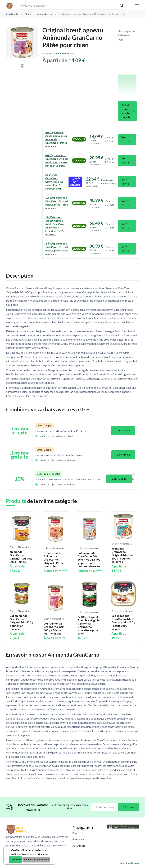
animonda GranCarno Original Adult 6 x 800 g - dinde (21, 557)
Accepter (15, 859)
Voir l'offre (125, 139)
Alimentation (45, 14)
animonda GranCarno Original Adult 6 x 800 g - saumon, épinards (123, 555)
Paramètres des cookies (36, 859)
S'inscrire (128, 807)
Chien (28, 14)
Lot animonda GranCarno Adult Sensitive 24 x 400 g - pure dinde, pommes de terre (89, 560)
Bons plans (78, 839)
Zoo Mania (12, 14)
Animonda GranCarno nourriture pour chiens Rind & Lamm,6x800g (54, 182)
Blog (75, 833)
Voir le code (119, 479)
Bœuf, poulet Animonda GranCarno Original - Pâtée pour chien (54, 560)
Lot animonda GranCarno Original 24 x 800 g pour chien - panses (21, 622)
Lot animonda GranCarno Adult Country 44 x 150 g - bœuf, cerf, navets (123, 622)
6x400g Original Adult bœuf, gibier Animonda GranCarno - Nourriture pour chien (89, 625)
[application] (127, 72)
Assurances (79, 846)
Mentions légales (130, 863)
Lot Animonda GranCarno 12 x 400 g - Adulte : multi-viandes (54, 628)
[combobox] (69, 6)
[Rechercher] (122, 6)
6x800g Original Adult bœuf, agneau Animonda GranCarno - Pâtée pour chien (56, 139)
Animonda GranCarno (64, 53)
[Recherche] (69, 6)
